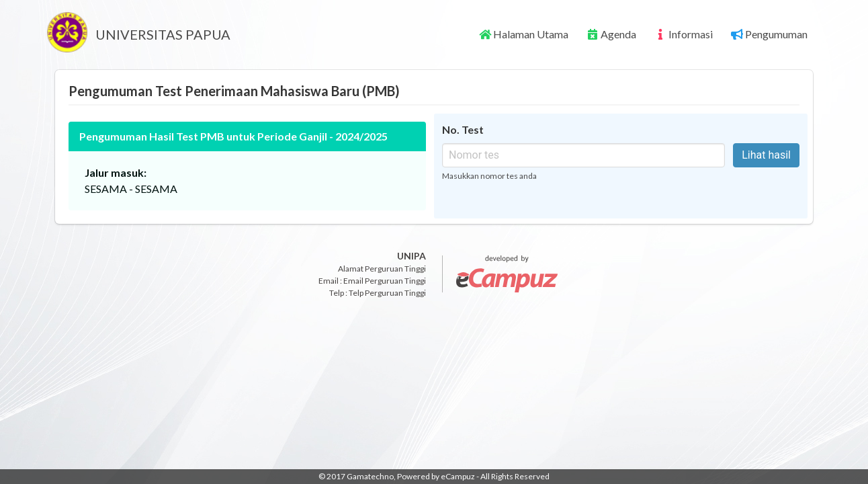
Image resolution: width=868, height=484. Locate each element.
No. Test (463, 129)
